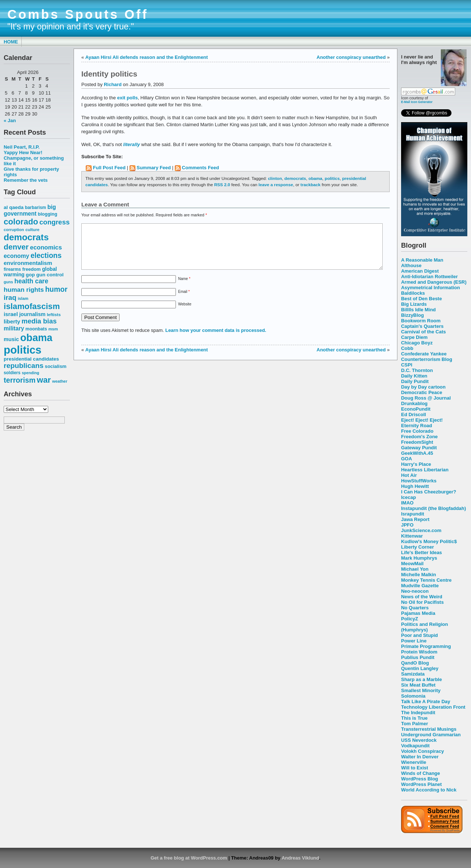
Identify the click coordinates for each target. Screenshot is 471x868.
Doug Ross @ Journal (426, 398)
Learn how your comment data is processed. (216, 339)
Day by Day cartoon (423, 387)
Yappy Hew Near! (23, 153)
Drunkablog (414, 403)
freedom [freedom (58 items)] (31, 269)
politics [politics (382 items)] (23, 350)
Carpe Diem (414, 337)
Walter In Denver (420, 757)
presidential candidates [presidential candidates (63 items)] (31, 359)
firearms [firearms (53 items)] (12, 269)
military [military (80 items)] (14, 328)
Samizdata (413, 674)
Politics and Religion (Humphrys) (424, 627)
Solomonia (413, 696)
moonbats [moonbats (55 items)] (36, 329)
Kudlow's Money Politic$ (429, 541)
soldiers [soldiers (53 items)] (12, 373)
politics (332, 178)
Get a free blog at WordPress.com (189, 858)
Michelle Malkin (419, 575)
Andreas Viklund (300, 858)
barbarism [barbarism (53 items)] (36, 208)
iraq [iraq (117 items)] (10, 297)
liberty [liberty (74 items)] (12, 321)
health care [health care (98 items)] (31, 281)
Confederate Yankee (424, 354)
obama (315, 178)
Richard (113, 84)
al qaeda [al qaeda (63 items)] (14, 207)
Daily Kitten (414, 376)
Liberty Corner (417, 547)
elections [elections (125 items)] (46, 255)
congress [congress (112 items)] (54, 222)
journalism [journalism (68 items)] (32, 314)
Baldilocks (413, 293)
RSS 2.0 (222, 185)
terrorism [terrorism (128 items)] (20, 380)
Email (184, 300)
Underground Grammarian (431, 735)
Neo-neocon (415, 591)
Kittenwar (412, 536)
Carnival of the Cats (424, 332)
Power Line (414, 641)
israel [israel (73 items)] (11, 314)
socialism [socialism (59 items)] (56, 366)
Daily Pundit (415, 381)
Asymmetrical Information (431, 288)
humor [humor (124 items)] (56, 289)
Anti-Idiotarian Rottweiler (429, 277)
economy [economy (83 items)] (16, 256)
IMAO (407, 503)
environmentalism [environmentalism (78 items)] (28, 263)
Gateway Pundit (419, 448)
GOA (407, 459)
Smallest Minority (421, 690)
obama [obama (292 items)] (36, 338)
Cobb (407, 348)
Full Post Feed (109, 168)
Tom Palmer (415, 724)
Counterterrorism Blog (427, 359)
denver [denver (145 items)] (16, 247)
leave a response (276, 185)
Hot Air (409, 475)
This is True (414, 718)
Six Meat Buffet (418, 685)
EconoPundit (416, 409)
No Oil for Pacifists (422, 602)
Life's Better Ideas (422, 552)
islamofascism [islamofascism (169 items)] (32, 306)
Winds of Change (421, 773)
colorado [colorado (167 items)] (21, 222)
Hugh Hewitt (415, 486)
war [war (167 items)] (44, 380)
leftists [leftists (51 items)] (54, 314)
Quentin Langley (420, 668)
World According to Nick (429, 790)
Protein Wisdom (419, 652)
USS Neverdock (419, 740)
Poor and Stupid (419, 635)
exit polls (127, 98)
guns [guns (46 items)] (8, 282)
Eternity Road (417, 426)
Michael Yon (415, 569)
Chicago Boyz (417, 343)
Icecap (408, 497)
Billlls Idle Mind (418, 310)
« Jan (10, 121)
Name (184, 288)
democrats (295, 178)
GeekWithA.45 (417, 453)
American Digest (420, 271)
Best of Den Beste (422, 299)
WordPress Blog (420, 779)
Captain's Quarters (422, 326)
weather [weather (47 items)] (60, 381)
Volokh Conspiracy (422, 751)
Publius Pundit (418, 657)
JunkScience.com (421, 530)
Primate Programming (426, 646)
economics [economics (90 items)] (46, 247)
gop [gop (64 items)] (30, 275)
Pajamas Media (418, 613)
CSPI (407, 365)
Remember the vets (26, 180)
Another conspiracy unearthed (351, 57)
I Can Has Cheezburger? (429, 492)
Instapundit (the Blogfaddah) (433, 508)
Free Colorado (417, 431)
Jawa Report (415, 519)
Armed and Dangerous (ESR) (434, 282)
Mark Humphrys (419, 558)
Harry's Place (416, 464)
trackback (311, 185)
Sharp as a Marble (422, 679)
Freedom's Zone (419, 437)
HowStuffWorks (419, 481)
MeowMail (412, 564)
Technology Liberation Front (433, 707)
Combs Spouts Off (78, 14)
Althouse (411, 265)
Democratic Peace (422, 392)
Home (11, 42)
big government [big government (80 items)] (30, 210)
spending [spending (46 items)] (30, 373)
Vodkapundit (415, 746)
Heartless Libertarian (425, 470)
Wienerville (414, 762)
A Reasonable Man (422, 260)
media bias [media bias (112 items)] (39, 321)
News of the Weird (422, 597)
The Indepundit (418, 713)
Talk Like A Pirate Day (426, 702)
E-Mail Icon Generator (417, 102)
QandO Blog (415, 663)
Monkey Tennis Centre (426, 580)
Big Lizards (414, 304)
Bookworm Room (421, 321)
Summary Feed (154, 168)
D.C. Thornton (417, 370)
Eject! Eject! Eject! (422, 420)
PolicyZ (410, 619)
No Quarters (415, 608)
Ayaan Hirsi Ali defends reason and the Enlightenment (147, 57)
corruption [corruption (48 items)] (14, 230)
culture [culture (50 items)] (32, 230)
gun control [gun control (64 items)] (50, 275)
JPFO (407, 525)
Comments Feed (200, 168)
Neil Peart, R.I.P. (22, 147)
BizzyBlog (412, 315)
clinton (275, 178)
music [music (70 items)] (11, 339)
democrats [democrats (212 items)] (26, 237)
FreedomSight (417, 442)
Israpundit (413, 514)
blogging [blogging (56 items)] (48, 214)
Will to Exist (415, 768)
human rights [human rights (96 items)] (24, 290)
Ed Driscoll (414, 414)
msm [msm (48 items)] (53, 329)
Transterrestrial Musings (429, 729)
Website (185, 313)
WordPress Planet (422, 784)
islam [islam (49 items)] (23, 298)
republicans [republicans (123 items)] (24, 366)
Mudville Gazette (420, 586)
